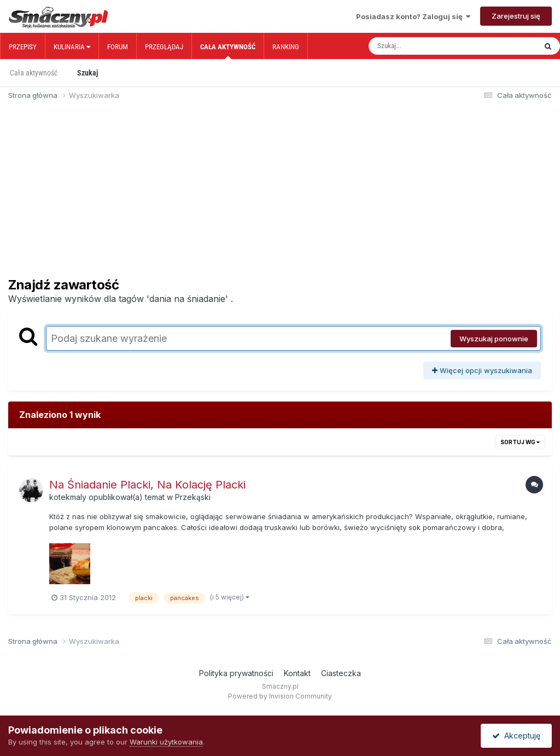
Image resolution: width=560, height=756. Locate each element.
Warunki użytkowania (166, 742)
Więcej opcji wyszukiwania (482, 370)
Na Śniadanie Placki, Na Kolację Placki (147, 485)
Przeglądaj (164, 47)
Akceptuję (516, 735)
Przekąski (193, 497)
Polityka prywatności (236, 673)
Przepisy (23, 47)
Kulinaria (72, 47)
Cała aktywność (228, 51)
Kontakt (297, 673)
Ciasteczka (341, 673)
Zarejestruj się (516, 16)
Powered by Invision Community (280, 696)
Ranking (286, 47)
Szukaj (87, 73)
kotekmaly (68, 497)
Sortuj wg (520, 442)
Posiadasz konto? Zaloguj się (413, 16)
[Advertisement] (280, 194)
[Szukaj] (429, 46)
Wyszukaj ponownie (494, 339)
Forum (118, 47)
